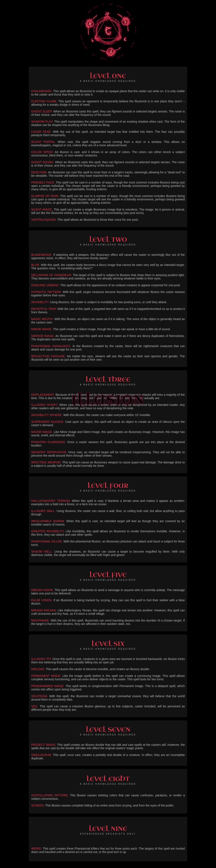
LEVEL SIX (108, 644)
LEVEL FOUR (108, 486)
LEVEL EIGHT (108, 779)
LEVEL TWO (108, 240)
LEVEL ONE (108, 76)
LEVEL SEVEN (108, 730)
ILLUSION (108, 400)
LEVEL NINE (108, 829)
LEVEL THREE (108, 380)
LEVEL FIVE (108, 575)
